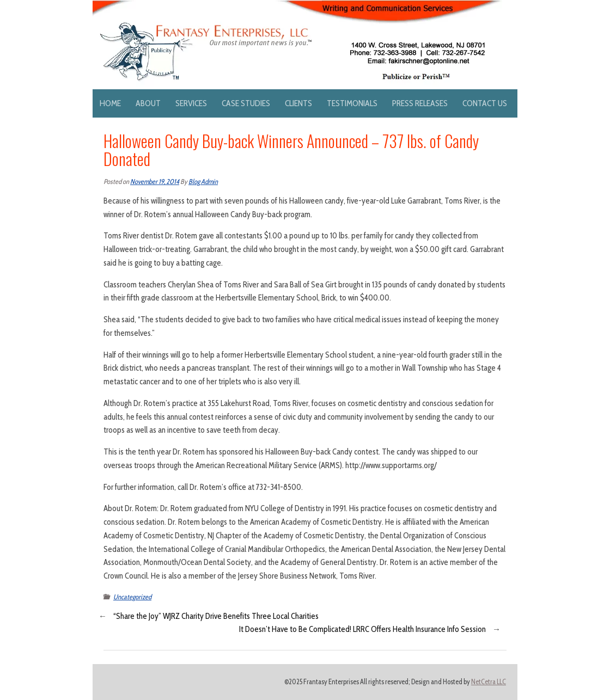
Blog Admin (203, 182)
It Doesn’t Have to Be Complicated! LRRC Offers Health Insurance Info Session (362, 629)
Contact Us (485, 103)
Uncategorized (132, 597)
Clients (298, 103)
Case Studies (246, 103)
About (148, 103)
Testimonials (352, 103)
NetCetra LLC (489, 682)
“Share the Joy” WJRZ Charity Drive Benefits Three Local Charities (216, 616)
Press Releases (420, 103)
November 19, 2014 (155, 182)
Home (110, 103)
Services (191, 103)
